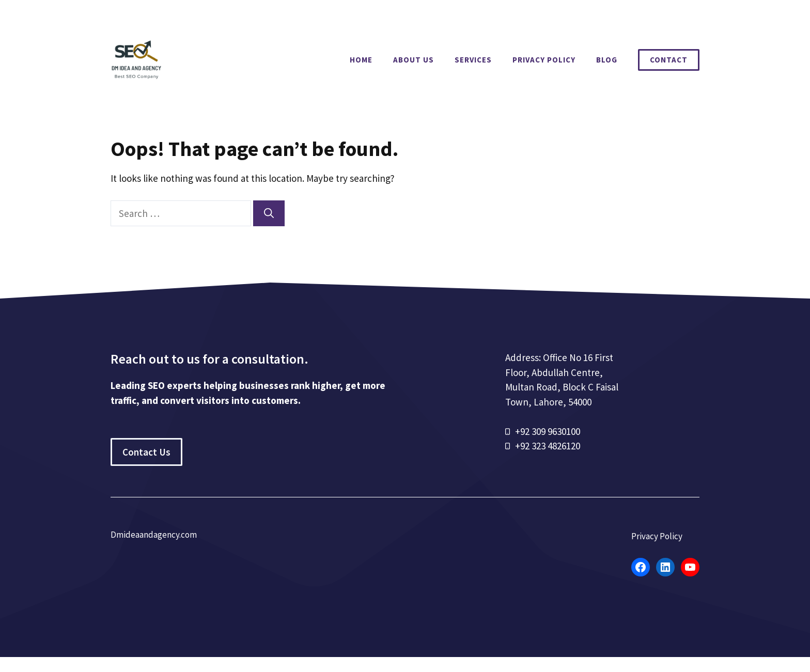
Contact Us (146, 452)
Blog (607, 60)
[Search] (269, 214)
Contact (669, 60)
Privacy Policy (544, 60)
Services (473, 60)
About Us (414, 60)
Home (361, 60)
